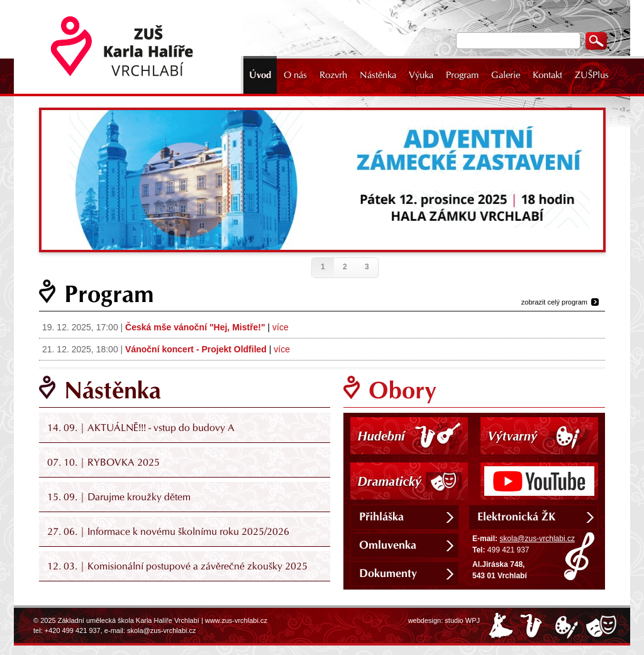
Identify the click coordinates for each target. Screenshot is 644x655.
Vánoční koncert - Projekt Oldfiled (196, 349)
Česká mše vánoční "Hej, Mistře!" (195, 327)
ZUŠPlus (592, 75)
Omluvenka (388, 545)
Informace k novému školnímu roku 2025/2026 (188, 531)
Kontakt (547, 75)
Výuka (421, 75)
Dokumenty (388, 573)
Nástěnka (378, 75)
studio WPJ (462, 620)
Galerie (506, 75)
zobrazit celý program (554, 302)
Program (462, 75)
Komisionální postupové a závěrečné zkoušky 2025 (197, 566)
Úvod (260, 75)
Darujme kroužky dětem (139, 497)
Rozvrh (333, 75)
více (280, 327)
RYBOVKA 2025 (124, 462)
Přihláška (381, 517)
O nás (295, 75)
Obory (402, 390)
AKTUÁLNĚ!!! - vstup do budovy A (161, 428)
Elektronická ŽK (516, 517)
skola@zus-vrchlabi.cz (537, 539)
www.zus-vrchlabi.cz (236, 620)
